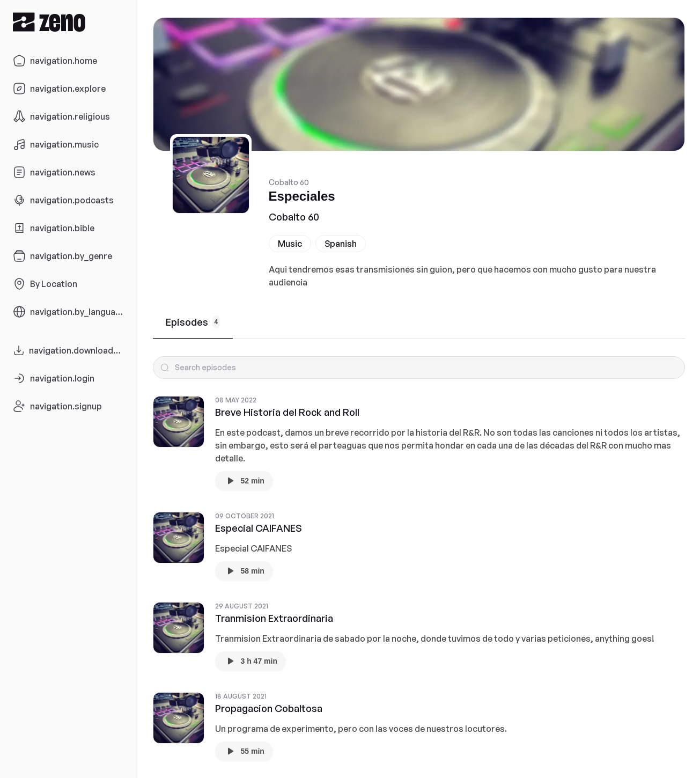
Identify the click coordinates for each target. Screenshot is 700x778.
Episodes (193, 322)
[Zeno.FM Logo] (68, 22)
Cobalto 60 (294, 217)
